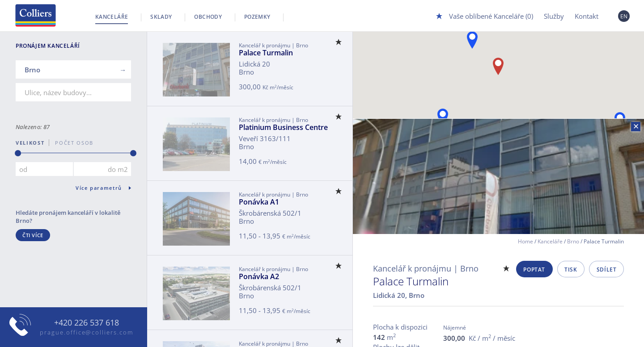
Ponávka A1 (259, 202)
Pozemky (257, 17)
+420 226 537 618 (87, 323)
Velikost (30, 143)
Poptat (534, 270)
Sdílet (607, 270)
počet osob (71, 143)
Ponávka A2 (259, 276)
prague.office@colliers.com (87, 332)
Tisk (571, 270)
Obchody (208, 17)
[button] (472, 40)
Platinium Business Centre (283, 127)
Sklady (161, 17)
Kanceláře (112, 17)
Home (525, 241)
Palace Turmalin (266, 53)
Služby (554, 16)
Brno (573, 241)
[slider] (18, 153)
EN (624, 16)
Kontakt (587, 16)
